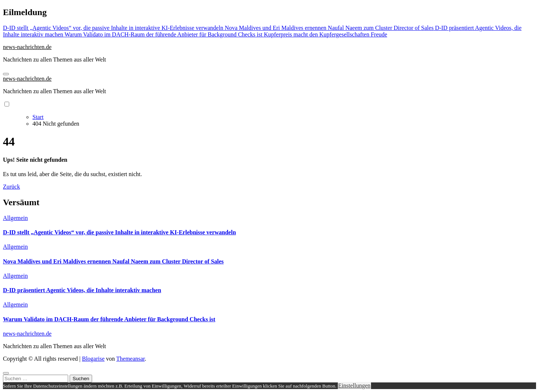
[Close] (6, 373)
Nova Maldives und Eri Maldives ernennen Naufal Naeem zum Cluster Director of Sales (113, 261)
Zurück (11, 187)
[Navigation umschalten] (6, 74)
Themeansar (131, 359)
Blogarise (93, 359)
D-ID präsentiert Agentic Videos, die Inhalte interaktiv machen (82, 290)
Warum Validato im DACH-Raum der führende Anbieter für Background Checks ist (109, 319)
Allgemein (15, 218)
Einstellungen (354, 386)
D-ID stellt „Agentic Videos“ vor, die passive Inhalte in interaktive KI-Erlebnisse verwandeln (119, 232)
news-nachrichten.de (27, 47)
